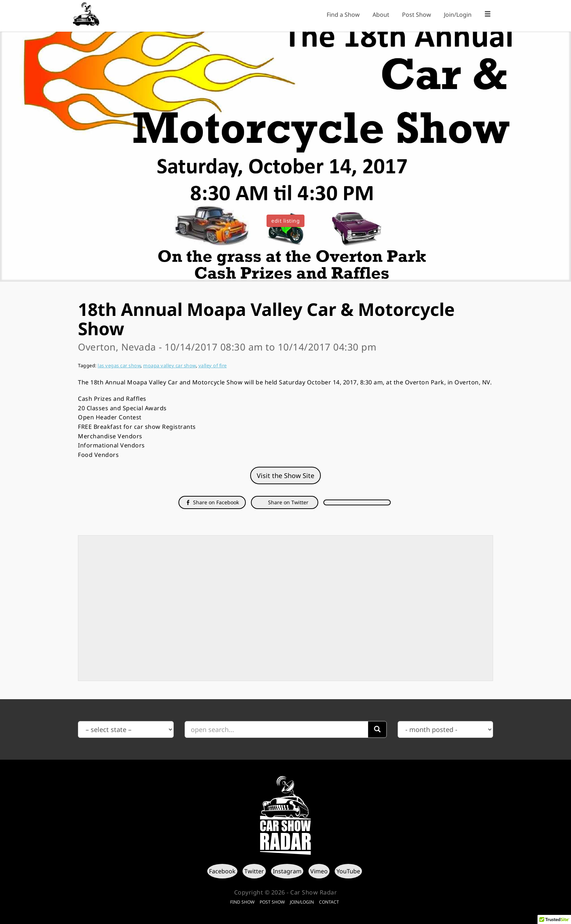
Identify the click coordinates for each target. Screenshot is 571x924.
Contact (329, 902)
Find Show (242, 902)
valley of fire (213, 365)
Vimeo (319, 871)
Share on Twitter (288, 502)
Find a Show (343, 15)
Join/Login (458, 15)
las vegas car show (119, 365)
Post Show (417, 15)
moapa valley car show (170, 365)
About (381, 15)
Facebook (222, 871)
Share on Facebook (212, 502)
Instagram (287, 871)
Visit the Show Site (285, 475)
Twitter (254, 871)
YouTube (348, 871)
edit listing (285, 221)
